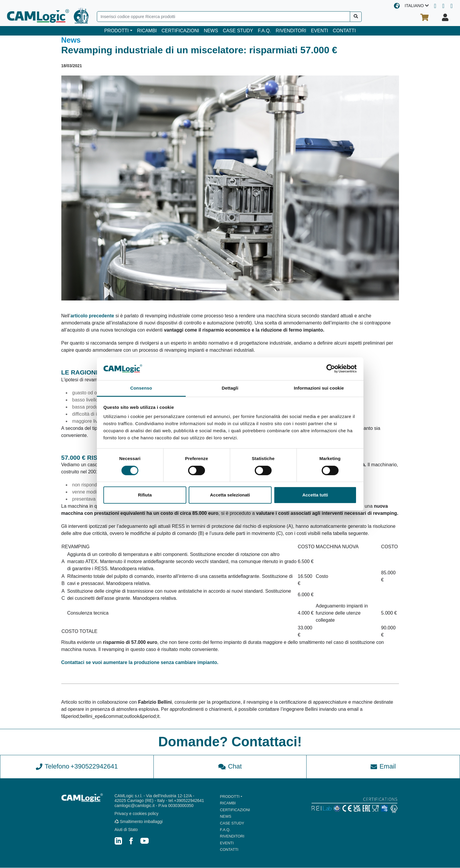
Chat (230, 767)
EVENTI (320, 31)
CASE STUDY (238, 31)
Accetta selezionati (230, 495)
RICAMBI (147, 31)
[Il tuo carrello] (424, 17)
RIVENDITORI (291, 31)
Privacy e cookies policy (137, 814)
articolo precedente (92, 316)
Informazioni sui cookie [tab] (319, 388)
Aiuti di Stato (126, 830)
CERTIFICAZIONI (180, 31)
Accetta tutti (315, 495)
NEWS (211, 31)
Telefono (77, 767)
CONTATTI (344, 31)
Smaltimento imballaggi (139, 822)
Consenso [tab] (141, 388)
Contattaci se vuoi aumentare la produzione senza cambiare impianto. (140, 662)
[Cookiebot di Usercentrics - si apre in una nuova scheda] (331, 369)
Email (383, 767)
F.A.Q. (264, 31)
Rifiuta (145, 495)
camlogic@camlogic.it (135, 806)
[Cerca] (356, 17)
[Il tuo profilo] (445, 17)
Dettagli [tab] (230, 388)
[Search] (223, 17)
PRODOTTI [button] (117, 31)
